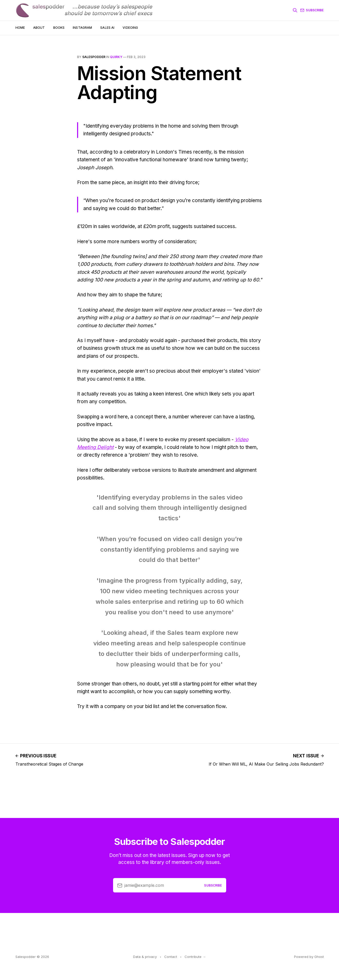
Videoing (130, 28)
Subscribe (312, 10)
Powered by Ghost (309, 957)
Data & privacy (145, 957)
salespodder (94, 57)
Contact (171, 957)
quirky (116, 57)
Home (20, 28)
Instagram (82, 28)
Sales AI (107, 28)
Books (59, 28)
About (39, 28)
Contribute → (195, 957)
